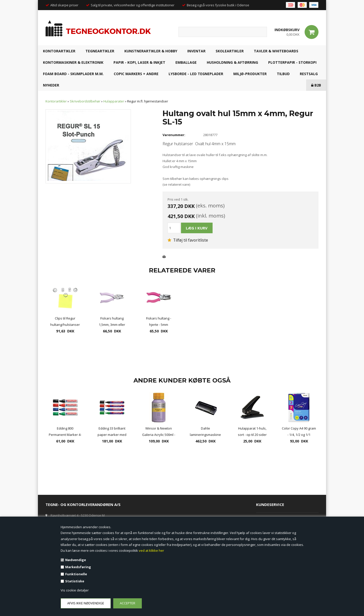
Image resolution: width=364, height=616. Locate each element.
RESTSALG (309, 74)
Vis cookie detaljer (75, 590)
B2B (316, 85)
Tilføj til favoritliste (188, 240)
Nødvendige (76, 560)
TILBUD (283, 74)
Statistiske (75, 581)
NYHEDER (51, 85)
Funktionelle (76, 574)
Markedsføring (78, 567)
